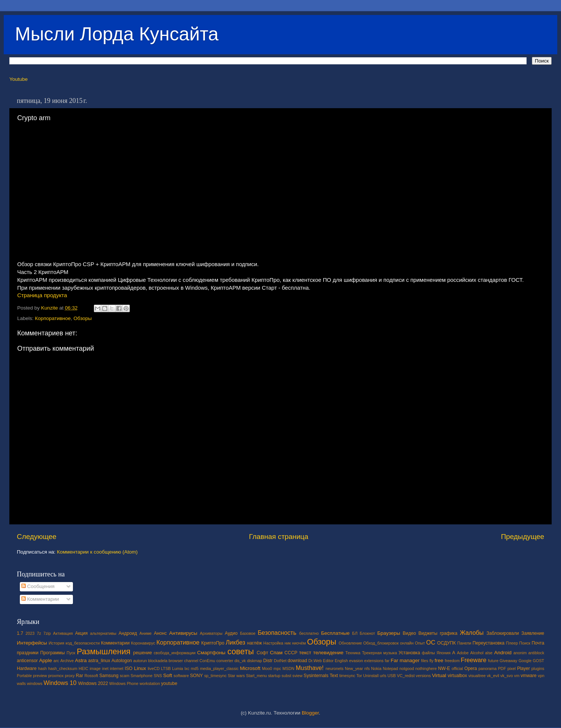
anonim (520, 653)
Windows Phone (124, 683)
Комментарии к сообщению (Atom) (97, 552)
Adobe (463, 653)
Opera (470, 668)
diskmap (254, 661)
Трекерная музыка (380, 653)
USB (392, 676)
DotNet (280, 661)
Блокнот (367, 633)
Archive (67, 661)
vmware (529, 676)
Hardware (27, 668)
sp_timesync (215, 676)
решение (142, 653)
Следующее (37, 537)
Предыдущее (522, 537)
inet (105, 668)
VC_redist (406, 676)
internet (117, 668)
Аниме (146, 633)
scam (125, 676)
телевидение (328, 653)
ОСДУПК (447, 643)
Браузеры (389, 633)
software (181, 676)
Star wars (236, 676)
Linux (140, 668)
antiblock (537, 653)
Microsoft (250, 668)
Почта (538, 643)
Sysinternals (316, 676)
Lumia (177, 668)
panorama (488, 668)
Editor (328, 661)
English (341, 661)
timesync (347, 676)
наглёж (255, 643)
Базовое (248, 633)
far (387, 661)
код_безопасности (82, 643)
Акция (82, 633)
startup (274, 676)
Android (503, 653)
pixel (512, 668)
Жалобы (472, 633)
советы (241, 651)
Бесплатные (335, 633)
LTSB (166, 668)
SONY (196, 676)
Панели (464, 643)
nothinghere (426, 668)
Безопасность (277, 633)
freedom (452, 661)
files (425, 661)
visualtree (477, 676)
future (493, 661)
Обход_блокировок (381, 643)
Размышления (103, 651)
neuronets (334, 668)
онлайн (407, 643)
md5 (195, 668)
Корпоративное (53, 318)
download (297, 661)
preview (40, 676)
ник (288, 643)
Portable (24, 676)
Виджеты (428, 633)
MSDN (288, 668)
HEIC (83, 668)
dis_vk (240, 661)
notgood (407, 668)
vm (517, 676)
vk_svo (507, 676)
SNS (158, 676)
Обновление (350, 643)
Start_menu (257, 676)
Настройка (273, 643)
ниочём (299, 643)
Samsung (109, 676)
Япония (444, 653)
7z (39, 633)
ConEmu (207, 661)
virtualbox (457, 676)
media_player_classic (219, 668)
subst (286, 676)
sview (298, 676)
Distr (268, 661)
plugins (538, 668)
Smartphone (142, 676)
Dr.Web (315, 661)
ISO (128, 668)
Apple (46, 660)
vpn (541, 676)
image (95, 668)
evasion (356, 661)
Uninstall (371, 676)
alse (489, 653)
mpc (277, 668)
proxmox (56, 676)
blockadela (158, 661)
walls (21, 683)
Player (523, 668)
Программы (53, 653)
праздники (28, 653)
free (439, 660)
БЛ (355, 633)
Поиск (525, 643)
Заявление (533, 633)
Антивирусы (183, 633)
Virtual (439, 675)
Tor (359, 676)
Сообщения (38, 586)
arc (56, 661)
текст (305, 653)
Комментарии (40, 599)
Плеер (512, 643)
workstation (150, 683)
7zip (47, 633)
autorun (140, 661)
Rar (80, 676)
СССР (291, 653)
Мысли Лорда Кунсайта (117, 34)
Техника (353, 653)
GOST (538, 661)
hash (42, 668)
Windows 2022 (93, 683)
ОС (431, 642)
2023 (30, 633)
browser (176, 661)
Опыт (420, 643)
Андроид (128, 633)
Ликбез (235, 642)
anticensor (27, 661)
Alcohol (477, 653)
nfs (367, 668)
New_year (354, 668)
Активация (63, 633)
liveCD (154, 668)
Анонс (160, 633)
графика (449, 633)
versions (423, 676)
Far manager (405, 660)
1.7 (20, 633)
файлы (428, 653)
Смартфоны (211, 653)
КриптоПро (213, 643)
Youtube (19, 79)
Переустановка (489, 643)
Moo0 (267, 668)
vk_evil (493, 676)
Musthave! (310, 668)
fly (431, 661)
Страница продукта (42, 295)
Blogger (310, 713)
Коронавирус (143, 643)
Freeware (473, 660)
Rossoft (91, 676)
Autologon (122, 661)
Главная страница (279, 537)
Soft (168, 675)
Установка (409, 653)
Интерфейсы (32, 643)
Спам (276, 653)
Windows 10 (60, 683)
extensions (374, 661)
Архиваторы (211, 633)
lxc (187, 668)
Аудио (231, 633)
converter (225, 661)
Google (525, 661)
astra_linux (99, 661)
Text (334, 676)
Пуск (71, 653)
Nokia (376, 668)
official (457, 668)
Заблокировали (503, 633)
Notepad (391, 668)
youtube (169, 683)
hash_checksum (63, 668)
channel (191, 661)
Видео (409, 633)
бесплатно (309, 633)
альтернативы (103, 633)
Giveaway (508, 661)
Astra (81, 660)
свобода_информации (175, 653)
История (56, 643)
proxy (70, 676)
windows (35, 683)
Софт (262, 653)
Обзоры (83, 318)
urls (383, 676)
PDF (502, 668)
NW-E (444, 668)
